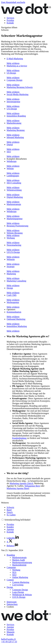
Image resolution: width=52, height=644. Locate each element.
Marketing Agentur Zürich (21, 483)
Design (10, 587)
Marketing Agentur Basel (18, 488)
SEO (14, 575)
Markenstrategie (19, 557)
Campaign (11, 567)
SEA (14, 572)
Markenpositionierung (22, 562)
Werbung (16, 570)
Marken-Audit (19, 560)
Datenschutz (12, 604)
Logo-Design (18, 592)
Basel (9, 510)
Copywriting (18, 585)
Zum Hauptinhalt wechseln (13, 2)
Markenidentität (19, 565)
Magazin (11, 632)
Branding (11, 555)
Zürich (10, 512)
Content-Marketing (21, 582)
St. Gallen (11, 515)
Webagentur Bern (32, 486)
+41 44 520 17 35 (9, 642)
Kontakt (10, 23)
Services (10, 18)
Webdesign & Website (22, 595)
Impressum (12, 602)
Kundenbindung (19, 438)
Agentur (10, 529)
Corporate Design (20, 590)
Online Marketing (20, 577)
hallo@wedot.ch (8, 639)
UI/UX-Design (19, 597)
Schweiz (10, 507)
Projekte (10, 20)
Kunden (10, 527)
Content (10, 580)
